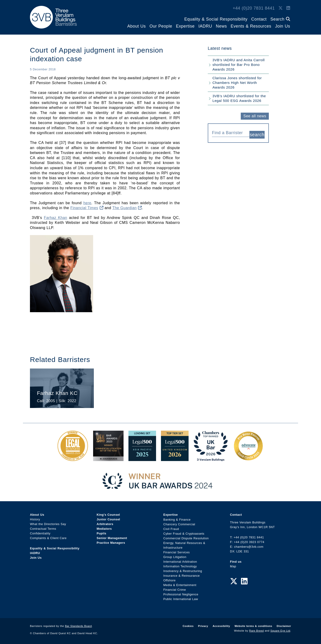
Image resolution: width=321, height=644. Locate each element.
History (35, 519)
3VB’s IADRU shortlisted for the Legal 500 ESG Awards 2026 (239, 98)
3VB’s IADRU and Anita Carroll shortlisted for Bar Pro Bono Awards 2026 (239, 65)
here (87, 203)
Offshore (170, 580)
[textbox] (229, 133)
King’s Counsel (108, 515)
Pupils (101, 533)
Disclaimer (284, 626)
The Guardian (127, 208)
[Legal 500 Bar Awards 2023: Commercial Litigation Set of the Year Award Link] (108, 459)
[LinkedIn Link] (288, 8)
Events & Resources (251, 26)
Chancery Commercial (179, 524)
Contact (259, 19)
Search (280, 19)
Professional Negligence (181, 594)
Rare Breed (257, 631)
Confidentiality (40, 533)
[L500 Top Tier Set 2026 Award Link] (175, 459)
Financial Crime (175, 589)
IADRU (205, 26)
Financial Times (87, 208)
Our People (161, 26)
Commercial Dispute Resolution (186, 538)
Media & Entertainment (180, 585)
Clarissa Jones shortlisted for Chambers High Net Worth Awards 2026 (237, 83)
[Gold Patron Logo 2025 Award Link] (248, 459)
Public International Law (181, 599)
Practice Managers (111, 543)
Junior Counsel (108, 519)
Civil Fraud (171, 529)
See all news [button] (255, 116)
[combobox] (231, 132)
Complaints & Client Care (48, 538)
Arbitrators (105, 524)
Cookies (188, 626)
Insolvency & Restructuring (183, 571)
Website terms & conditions (253, 626)
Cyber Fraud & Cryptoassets (184, 533)
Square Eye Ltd (280, 631)
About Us (137, 26)
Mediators (104, 529)
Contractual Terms (43, 529)
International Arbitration (180, 561)
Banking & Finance (177, 519)
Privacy (203, 626)
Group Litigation (175, 557)
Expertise (185, 26)
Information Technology (180, 566)
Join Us (283, 26)
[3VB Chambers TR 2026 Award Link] (211, 459)
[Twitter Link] (281, 8)
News (221, 26)
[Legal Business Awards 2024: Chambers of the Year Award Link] (73, 459)
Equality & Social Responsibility (216, 19)
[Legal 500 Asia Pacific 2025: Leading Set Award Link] (142, 459)
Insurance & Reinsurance (182, 575)
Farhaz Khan (55, 218)
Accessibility (221, 626)
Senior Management (112, 538)
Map (233, 566)
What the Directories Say (48, 524)
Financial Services (177, 552)
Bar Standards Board (78, 626)
